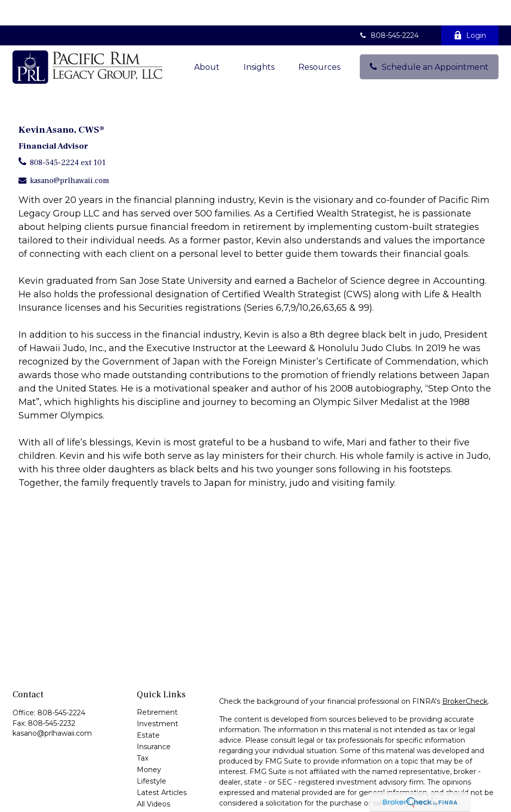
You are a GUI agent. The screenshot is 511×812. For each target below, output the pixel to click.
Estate (148, 710)
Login (470, 10)
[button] (207, 41)
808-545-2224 (388, 10)
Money (149, 744)
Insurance (154, 721)
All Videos (153, 779)
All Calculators (161, 790)
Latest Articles (162, 767)
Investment (157, 698)
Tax (142, 733)
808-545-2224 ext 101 (68, 137)
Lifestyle (151, 756)
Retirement (157, 687)
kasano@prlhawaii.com (70, 155)
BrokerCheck (465, 676)
